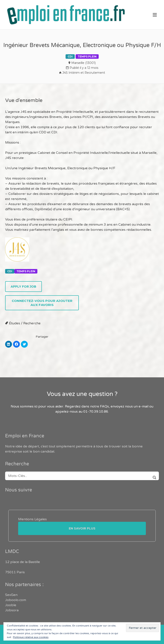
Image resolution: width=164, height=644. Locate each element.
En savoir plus (82, 528)
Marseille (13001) (83, 63)
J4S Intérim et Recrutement (84, 73)
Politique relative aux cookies (31, 637)
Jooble (11, 605)
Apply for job (23, 287)
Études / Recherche (25, 323)
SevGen (11, 595)
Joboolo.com (16, 600)
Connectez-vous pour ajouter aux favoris (42, 303)
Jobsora (12, 610)
